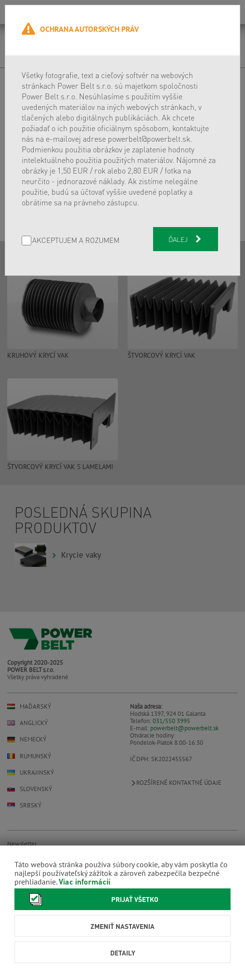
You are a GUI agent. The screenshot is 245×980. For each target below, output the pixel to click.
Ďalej (186, 239)
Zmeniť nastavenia (122, 926)
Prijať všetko (91, 899)
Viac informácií (84, 881)
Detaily (123, 953)
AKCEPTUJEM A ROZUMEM (76, 241)
